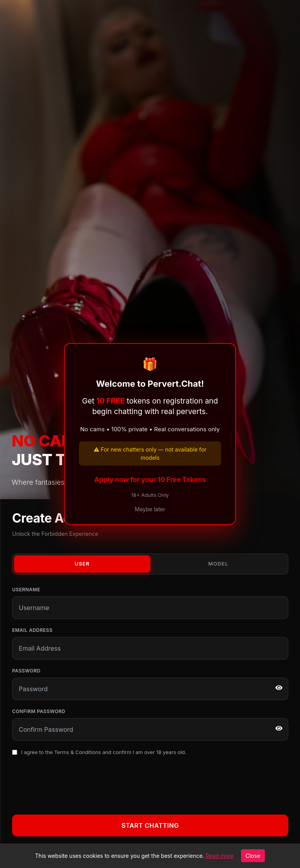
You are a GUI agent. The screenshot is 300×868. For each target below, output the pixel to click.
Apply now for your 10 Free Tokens (150, 480)
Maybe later (150, 509)
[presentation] (71, 784)
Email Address (32, 630)
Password (26, 671)
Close (253, 856)
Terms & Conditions (78, 752)
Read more (219, 856)
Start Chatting (150, 825)
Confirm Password (39, 711)
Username (26, 590)
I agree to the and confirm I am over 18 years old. (104, 752)
